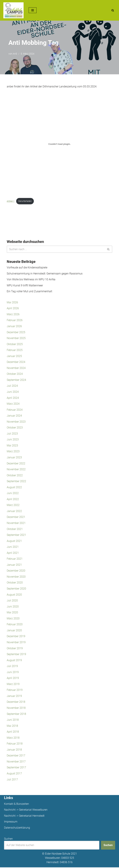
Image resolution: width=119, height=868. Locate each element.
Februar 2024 (15, 410)
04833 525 (68, 859)
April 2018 (13, 732)
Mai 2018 (12, 726)
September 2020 (16, 589)
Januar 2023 (14, 458)
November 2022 (16, 470)
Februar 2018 (15, 744)
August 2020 (14, 595)
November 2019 (16, 643)
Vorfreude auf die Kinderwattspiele (27, 267)
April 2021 (13, 553)
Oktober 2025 (15, 344)
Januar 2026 (14, 326)
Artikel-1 (11, 201)
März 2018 (13, 738)
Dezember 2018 (16, 703)
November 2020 (16, 577)
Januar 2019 (14, 697)
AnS (15, 54)
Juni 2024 (13, 392)
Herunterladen (25, 201)
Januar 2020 (14, 631)
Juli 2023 (12, 434)
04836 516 (66, 863)
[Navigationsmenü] (33, 10)
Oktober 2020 (15, 583)
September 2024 (16, 380)
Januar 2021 (14, 565)
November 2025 (16, 338)
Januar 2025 (14, 356)
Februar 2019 (15, 691)
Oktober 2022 (15, 476)
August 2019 (14, 661)
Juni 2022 (13, 493)
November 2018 (16, 709)
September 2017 (16, 768)
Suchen (8, 839)
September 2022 (16, 482)
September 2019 (16, 655)
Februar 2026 (15, 320)
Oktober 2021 (15, 529)
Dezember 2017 (16, 756)
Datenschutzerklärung (17, 828)
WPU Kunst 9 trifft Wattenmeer (25, 285)
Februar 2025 (15, 350)
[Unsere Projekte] (13, 10)
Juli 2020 (12, 601)
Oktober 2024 (15, 374)
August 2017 (14, 774)
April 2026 (13, 308)
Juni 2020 (13, 607)
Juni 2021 (13, 547)
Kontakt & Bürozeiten (16, 805)
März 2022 (13, 506)
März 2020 (13, 619)
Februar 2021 (15, 559)
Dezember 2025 (16, 332)
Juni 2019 (13, 673)
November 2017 (16, 762)
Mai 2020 (12, 613)
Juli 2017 (12, 780)
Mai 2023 (12, 446)
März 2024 (13, 404)
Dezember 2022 (16, 464)
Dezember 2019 (16, 637)
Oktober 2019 (15, 649)
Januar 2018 (14, 750)
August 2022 (14, 488)
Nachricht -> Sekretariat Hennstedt (24, 816)
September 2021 (16, 535)
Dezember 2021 (16, 517)
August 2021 (14, 541)
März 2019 (13, 685)
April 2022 (13, 500)
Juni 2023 (13, 440)
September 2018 (16, 714)
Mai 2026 (12, 302)
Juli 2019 (12, 667)
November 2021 (16, 523)
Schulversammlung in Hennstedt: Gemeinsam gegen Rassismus (45, 274)
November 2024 (16, 368)
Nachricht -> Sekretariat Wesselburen (26, 811)
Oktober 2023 (15, 428)
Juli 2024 (12, 386)
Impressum (11, 822)
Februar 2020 (15, 625)
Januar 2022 (14, 511)
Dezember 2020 (16, 571)
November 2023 (16, 422)
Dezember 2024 (16, 362)
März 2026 (13, 314)
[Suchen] (113, 10)
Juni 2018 (13, 720)
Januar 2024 (14, 416)
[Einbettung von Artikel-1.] (60, 144)
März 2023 (13, 452)
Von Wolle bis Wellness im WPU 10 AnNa (31, 280)
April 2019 (13, 679)
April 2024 (13, 398)
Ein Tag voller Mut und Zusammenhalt (29, 291)
